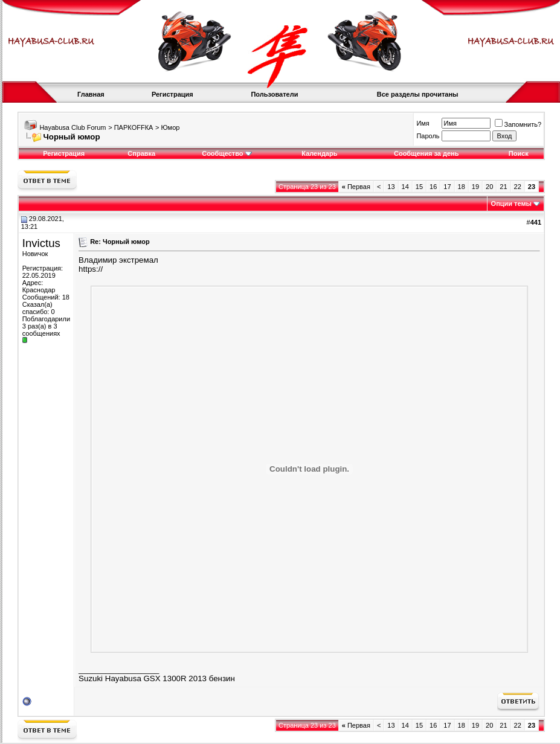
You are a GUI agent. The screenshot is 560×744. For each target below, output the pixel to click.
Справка (141, 153)
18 (462, 187)
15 (419, 187)
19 (475, 187)
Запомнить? (518, 124)
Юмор (171, 127)
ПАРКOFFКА (134, 127)
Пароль (428, 136)
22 (518, 187)
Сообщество (227, 153)
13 (391, 187)
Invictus (41, 243)
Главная (91, 94)
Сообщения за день (426, 153)
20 (489, 187)
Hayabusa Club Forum (72, 127)
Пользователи (274, 94)
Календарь (319, 153)
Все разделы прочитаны (418, 94)
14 (405, 187)
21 (503, 187)
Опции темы (511, 204)
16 (433, 187)
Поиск (519, 153)
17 (447, 187)
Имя (423, 123)
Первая (356, 187)
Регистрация (172, 94)
